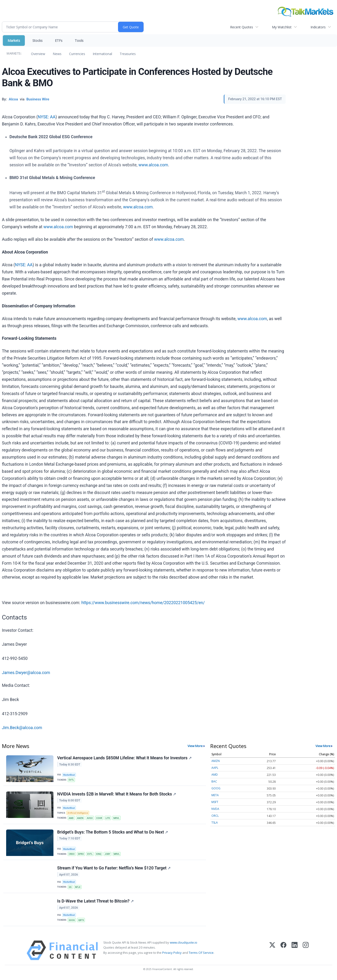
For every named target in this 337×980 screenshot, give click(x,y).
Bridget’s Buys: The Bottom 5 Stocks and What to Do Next (113, 833)
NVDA (215, 809)
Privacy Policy (172, 954)
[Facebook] (283, 952)
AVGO (90, 818)
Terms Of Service (201, 954)
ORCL (215, 816)
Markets (14, 41)
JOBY (108, 855)
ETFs (59, 41)
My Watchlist (282, 27)
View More (195, 746)
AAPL (215, 768)
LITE (108, 818)
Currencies (77, 54)
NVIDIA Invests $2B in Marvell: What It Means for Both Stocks (117, 794)
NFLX (78, 888)
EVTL (72, 780)
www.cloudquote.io (184, 944)
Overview (38, 54)
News (57, 54)
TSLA (215, 823)
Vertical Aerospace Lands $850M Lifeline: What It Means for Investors (124, 758)
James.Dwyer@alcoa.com (26, 673)
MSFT (215, 802)
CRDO (72, 855)
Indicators (318, 27)
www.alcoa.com (153, 165)
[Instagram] (306, 952)
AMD (71, 818)
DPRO (81, 855)
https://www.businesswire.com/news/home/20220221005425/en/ (143, 603)
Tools (79, 41)
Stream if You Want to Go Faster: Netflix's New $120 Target (114, 869)
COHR (100, 818)
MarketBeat (69, 775)
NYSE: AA (47, 117)
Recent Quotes (242, 27)
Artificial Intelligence (78, 813)
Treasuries (128, 54)
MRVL (117, 818)
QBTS (81, 921)
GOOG (72, 921)
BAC (214, 781)
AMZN (81, 818)
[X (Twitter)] (272, 952)
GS (70, 888)
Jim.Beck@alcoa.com (22, 728)
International (102, 54)
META (215, 795)
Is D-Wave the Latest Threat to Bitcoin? (95, 903)
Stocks (37, 41)
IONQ (99, 855)
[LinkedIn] (295, 952)
